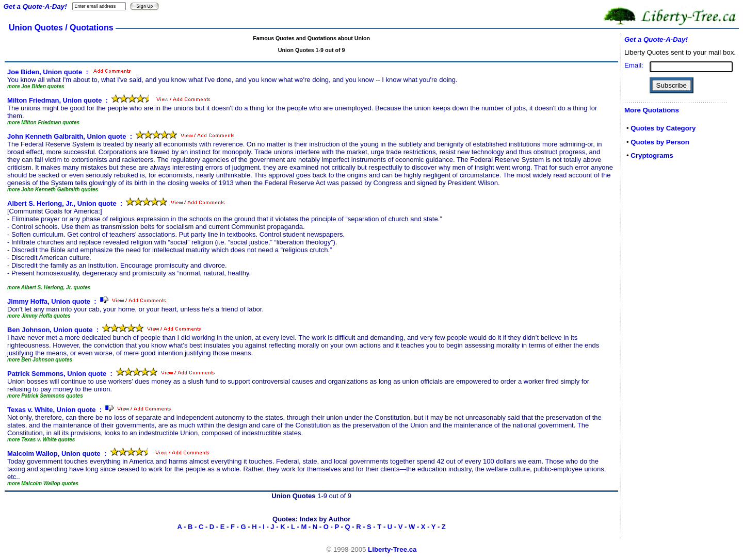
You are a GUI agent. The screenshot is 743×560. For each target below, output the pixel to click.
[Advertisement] (655, 331)
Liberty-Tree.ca (392, 549)
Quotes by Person (660, 142)
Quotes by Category (663, 128)
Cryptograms (652, 155)
